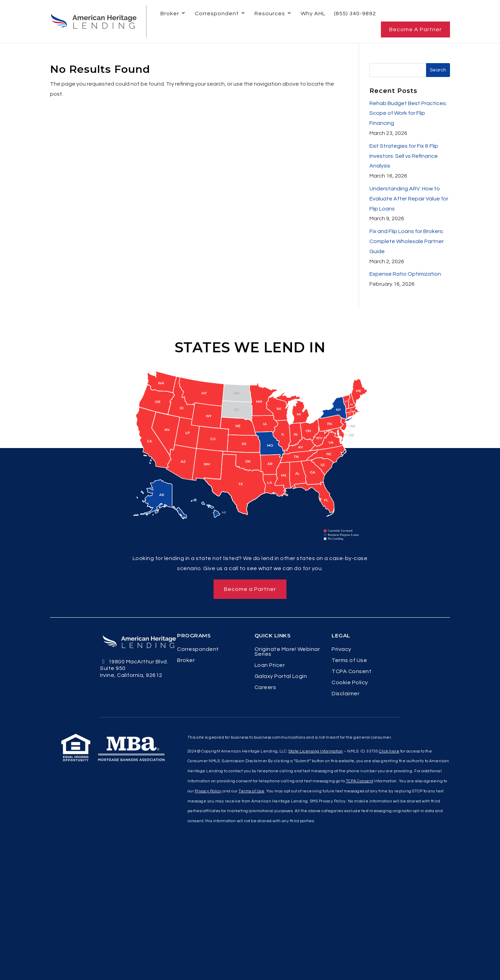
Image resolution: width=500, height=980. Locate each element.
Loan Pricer (270, 665)
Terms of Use (349, 660)
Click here (389, 751)
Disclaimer (345, 694)
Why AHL (313, 14)
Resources (270, 14)
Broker (170, 14)
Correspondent (217, 14)
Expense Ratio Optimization (405, 274)
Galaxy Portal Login (281, 676)
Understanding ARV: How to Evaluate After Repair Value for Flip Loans (409, 199)
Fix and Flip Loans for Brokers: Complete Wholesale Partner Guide (407, 241)
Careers (265, 687)
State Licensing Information (316, 751)
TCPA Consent (352, 672)
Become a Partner (415, 29)
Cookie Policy (350, 683)
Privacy (341, 649)
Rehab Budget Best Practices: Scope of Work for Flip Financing (408, 113)
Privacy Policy (208, 791)
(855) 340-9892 (355, 14)
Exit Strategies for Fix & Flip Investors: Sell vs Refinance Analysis (404, 156)
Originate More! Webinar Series (287, 652)
